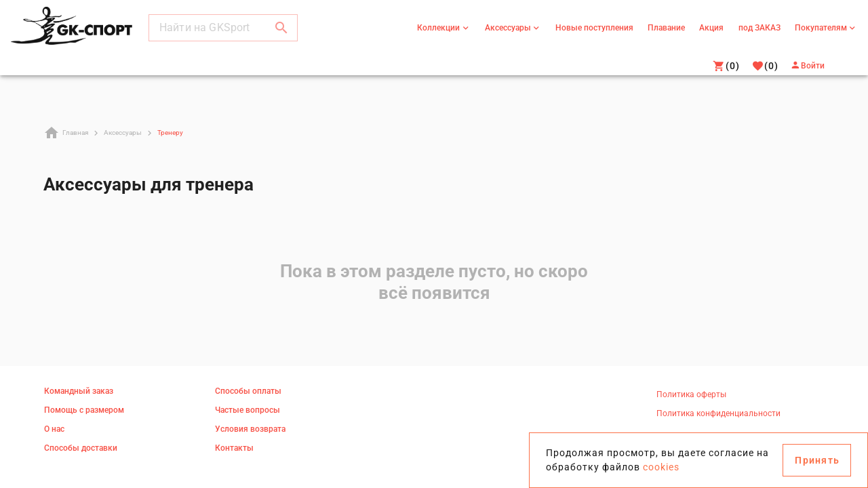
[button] (281, 30)
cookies (661, 467)
